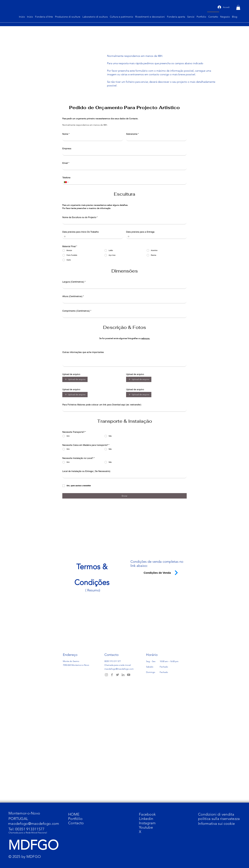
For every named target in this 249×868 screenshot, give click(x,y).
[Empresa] (124, 153)
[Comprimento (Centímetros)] (124, 315)
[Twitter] (117, 675)
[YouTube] (129, 675)
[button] (238, 7)
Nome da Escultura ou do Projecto (80, 217)
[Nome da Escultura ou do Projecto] (124, 222)
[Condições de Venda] (159, 573)
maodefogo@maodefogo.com (119, 669)
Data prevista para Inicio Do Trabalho (81, 232)
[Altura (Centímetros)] (124, 301)
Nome (66, 134)
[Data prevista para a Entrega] (129, 237)
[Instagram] (106, 675)
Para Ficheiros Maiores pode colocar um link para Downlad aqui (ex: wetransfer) (102, 405)
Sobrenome (132, 134)
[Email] (124, 168)
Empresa (67, 148)
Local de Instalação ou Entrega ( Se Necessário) (86, 471)
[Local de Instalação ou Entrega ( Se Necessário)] (124, 476)
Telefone (66, 178)
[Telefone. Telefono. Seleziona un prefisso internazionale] (66, 182)
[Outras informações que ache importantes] (124, 361)
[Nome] (92, 139)
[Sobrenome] (156, 139)
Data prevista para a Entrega (140, 232)
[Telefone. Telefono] (127, 182)
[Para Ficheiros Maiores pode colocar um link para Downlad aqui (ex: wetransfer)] (124, 409)
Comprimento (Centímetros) (77, 311)
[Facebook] (112, 675)
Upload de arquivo (71, 374)
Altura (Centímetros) (73, 296)
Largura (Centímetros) (74, 282)
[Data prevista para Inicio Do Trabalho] (65, 237)
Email (66, 163)
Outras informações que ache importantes (83, 352)
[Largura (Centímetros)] (124, 286)
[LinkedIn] (123, 675)
